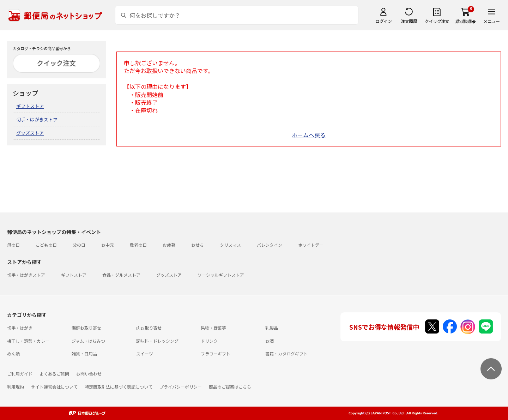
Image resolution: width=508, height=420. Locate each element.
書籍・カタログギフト (286, 353)
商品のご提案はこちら (230, 387)
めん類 (13, 353)
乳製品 (272, 328)
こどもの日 (46, 245)
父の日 (79, 245)
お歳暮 (169, 245)
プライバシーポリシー (181, 387)
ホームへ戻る (309, 135)
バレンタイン (270, 245)
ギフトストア (30, 106)
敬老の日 (138, 245)
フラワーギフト (216, 353)
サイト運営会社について (54, 387)
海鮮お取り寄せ (86, 328)
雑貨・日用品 (84, 353)
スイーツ (145, 353)
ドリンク (209, 341)
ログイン (383, 21)
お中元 (108, 245)
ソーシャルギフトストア (221, 275)
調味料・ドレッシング (157, 341)
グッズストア (30, 133)
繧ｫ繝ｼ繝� (465, 21)
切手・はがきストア (37, 119)
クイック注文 (437, 21)
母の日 (13, 245)
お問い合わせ (89, 374)
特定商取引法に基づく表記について (119, 387)
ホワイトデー (311, 245)
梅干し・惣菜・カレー (28, 341)
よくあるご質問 (54, 374)
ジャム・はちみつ (88, 341)
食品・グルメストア (121, 275)
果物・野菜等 (213, 328)
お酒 (270, 341)
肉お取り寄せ (149, 328)
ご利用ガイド (20, 374)
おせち (198, 245)
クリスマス (230, 245)
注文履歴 (409, 21)
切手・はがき (20, 328)
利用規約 (16, 387)
